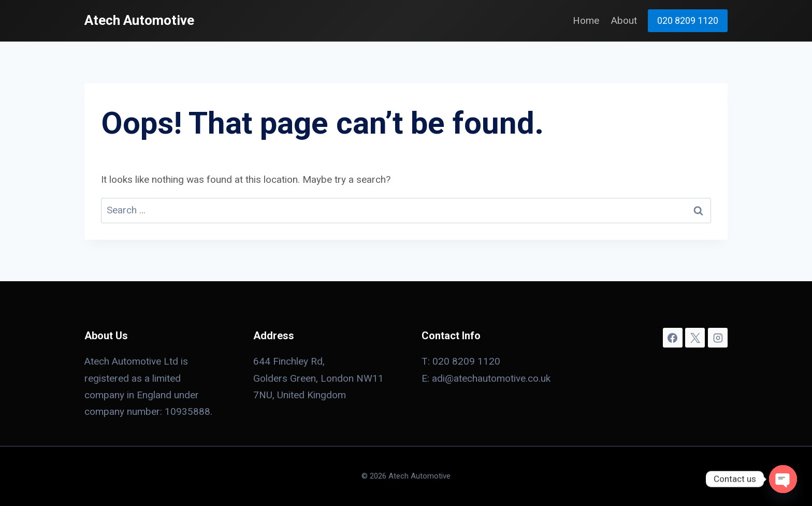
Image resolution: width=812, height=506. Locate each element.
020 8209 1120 (688, 20)
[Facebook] (673, 338)
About (624, 20)
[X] (695, 338)
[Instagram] (718, 338)
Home (586, 20)
